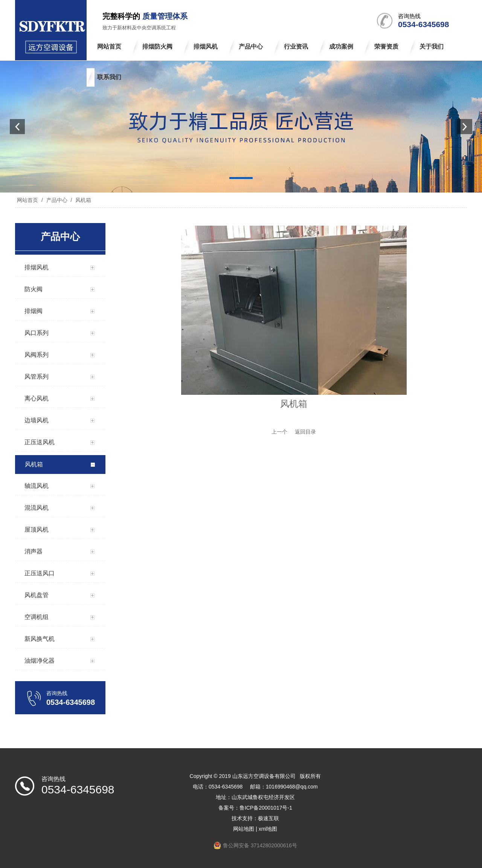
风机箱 (82, 200)
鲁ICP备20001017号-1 (266, 808)
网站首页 (27, 200)
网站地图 (244, 829)
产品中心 (57, 200)
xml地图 (268, 829)
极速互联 (268, 818)
